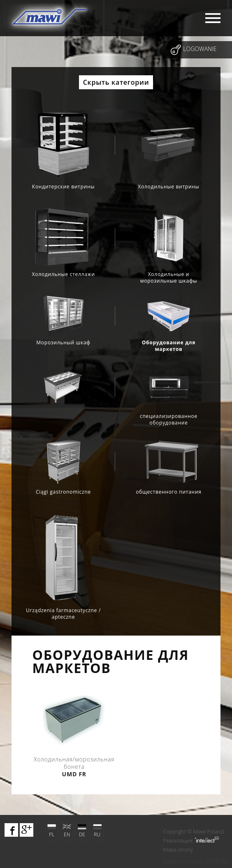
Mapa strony (178, 849)
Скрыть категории (116, 82)
